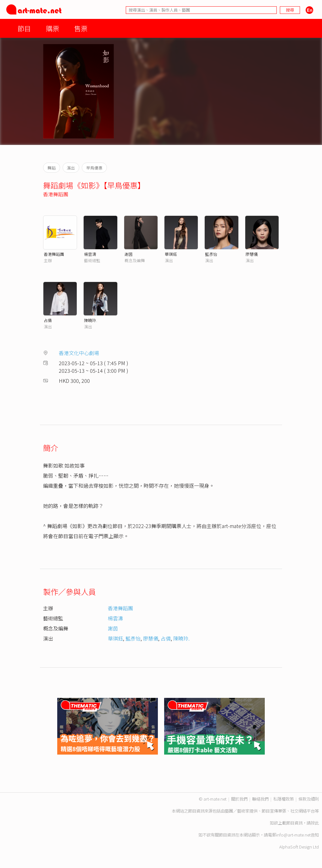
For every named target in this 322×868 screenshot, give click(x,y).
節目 (24, 28)
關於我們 (239, 799)
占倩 (48, 320)
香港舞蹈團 (56, 194)
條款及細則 (309, 799)
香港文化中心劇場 (79, 353)
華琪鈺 (171, 254)
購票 (53, 28)
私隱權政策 (283, 799)
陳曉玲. (91, 320)
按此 (315, 823)
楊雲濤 (90, 254)
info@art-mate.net (293, 835)
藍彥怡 (211, 254)
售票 (81, 28)
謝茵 (129, 254)
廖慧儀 (252, 254)
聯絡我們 (260, 799)
